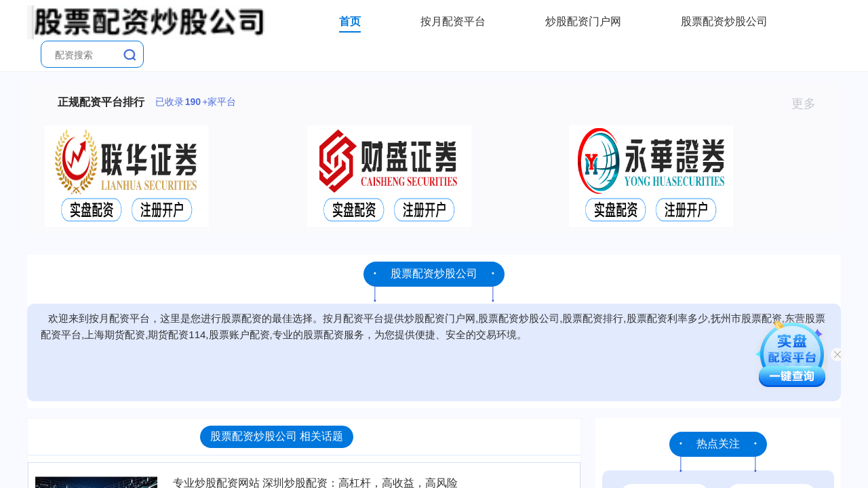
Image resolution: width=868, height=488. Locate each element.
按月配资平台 (453, 21)
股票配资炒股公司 (724, 21)
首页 (350, 21)
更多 (809, 104)
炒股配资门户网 (583, 21)
